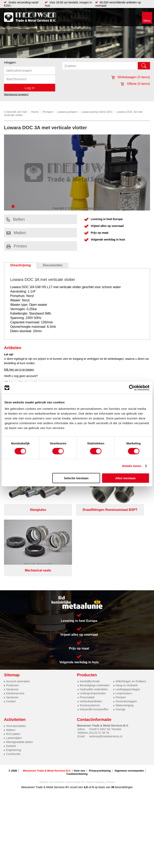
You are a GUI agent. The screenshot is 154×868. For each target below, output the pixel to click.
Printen (17, 246)
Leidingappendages (128, 617)
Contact (11, 629)
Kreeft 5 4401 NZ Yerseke (105, 657)
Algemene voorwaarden (129, 699)
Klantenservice (15, 621)
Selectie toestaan (76, 478)
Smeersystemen (90, 633)
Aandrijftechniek (90, 609)
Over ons (79, 699)
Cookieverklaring (77, 702)
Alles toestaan (126, 478)
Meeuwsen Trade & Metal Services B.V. (47, 699)
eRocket (110, 710)
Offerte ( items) (135, 84)
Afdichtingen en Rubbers (131, 609)
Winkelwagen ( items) (131, 77)
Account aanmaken (18, 609)
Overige (120, 637)
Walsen (11, 658)
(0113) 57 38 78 (99, 661)
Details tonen (132, 466)
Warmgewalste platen (19, 670)
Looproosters (124, 621)
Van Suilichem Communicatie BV (67, 710)
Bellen (16, 219)
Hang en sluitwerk (127, 613)
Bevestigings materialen (95, 613)
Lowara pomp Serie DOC (97, 112)
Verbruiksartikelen (91, 629)
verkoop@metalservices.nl (106, 665)
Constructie (13, 682)
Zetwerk (11, 674)
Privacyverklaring (100, 699)
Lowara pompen (67, 112)
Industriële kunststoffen (94, 637)
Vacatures (12, 617)
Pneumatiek (87, 625)
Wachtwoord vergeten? (16, 94)
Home (35, 112)
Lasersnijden (14, 666)
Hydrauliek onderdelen (94, 617)
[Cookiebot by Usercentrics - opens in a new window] (132, 388)
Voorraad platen (16, 654)
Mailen (16, 233)
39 (113, 715)
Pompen (48, 112)
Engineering (14, 678)
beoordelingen (124, 715)
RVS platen (13, 662)
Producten (12, 613)
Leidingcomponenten (93, 621)
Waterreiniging (125, 633)
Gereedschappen (126, 629)
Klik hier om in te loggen (19, 370)
